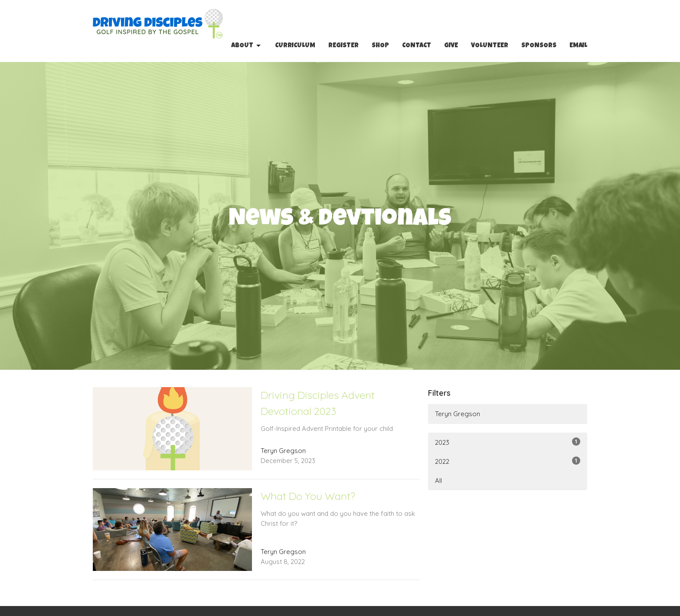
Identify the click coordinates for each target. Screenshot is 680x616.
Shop (380, 46)
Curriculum (295, 46)
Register (343, 46)
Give (451, 46)
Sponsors (539, 46)
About (247, 46)
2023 (508, 442)
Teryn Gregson (458, 414)
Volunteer (490, 46)
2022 (508, 461)
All (438, 481)
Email (578, 46)
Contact (417, 46)
